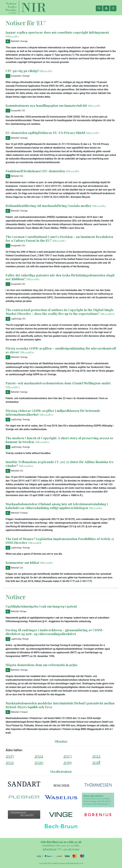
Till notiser (61, 741)
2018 (96, 762)
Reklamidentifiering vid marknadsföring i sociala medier (48, 206)
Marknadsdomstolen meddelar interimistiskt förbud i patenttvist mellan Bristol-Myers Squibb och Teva (60, 705)
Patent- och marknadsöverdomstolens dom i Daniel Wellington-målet (58, 383)
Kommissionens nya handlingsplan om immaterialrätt (46, 105)
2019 (67, 762)
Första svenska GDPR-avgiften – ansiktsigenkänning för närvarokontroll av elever (61, 350)
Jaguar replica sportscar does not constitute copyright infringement (57, 32)
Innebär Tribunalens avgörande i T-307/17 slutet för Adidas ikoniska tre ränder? (60, 464)
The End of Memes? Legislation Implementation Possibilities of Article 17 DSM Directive (60, 541)
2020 (39, 762)
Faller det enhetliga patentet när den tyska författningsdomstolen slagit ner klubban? (60, 277)
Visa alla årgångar (61, 771)
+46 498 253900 (71, 849)
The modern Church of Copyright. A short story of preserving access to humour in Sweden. (59, 440)
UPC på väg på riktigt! (22, 71)
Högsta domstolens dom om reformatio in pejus (42, 665)
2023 (67, 756)
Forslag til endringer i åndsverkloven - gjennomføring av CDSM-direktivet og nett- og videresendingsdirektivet (55, 632)
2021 (10, 762)
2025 (10, 756)
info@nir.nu (49, 849)
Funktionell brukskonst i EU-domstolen (35, 171)
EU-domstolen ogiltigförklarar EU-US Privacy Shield (45, 133)
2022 (96, 756)
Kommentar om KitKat (22, 562)
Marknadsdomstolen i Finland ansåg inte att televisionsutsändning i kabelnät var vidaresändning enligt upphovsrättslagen (57, 506)
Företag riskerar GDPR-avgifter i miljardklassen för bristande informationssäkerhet (53, 412)
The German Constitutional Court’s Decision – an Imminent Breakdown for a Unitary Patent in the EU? (59, 238)
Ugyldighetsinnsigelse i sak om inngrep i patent (41, 606)
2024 (39, 756)
